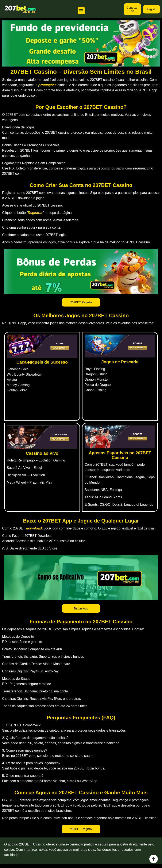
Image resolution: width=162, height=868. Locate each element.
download (34, 528)
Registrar (35, 213)
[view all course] (154, 859)
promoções (47, 85)
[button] (81, 11)
